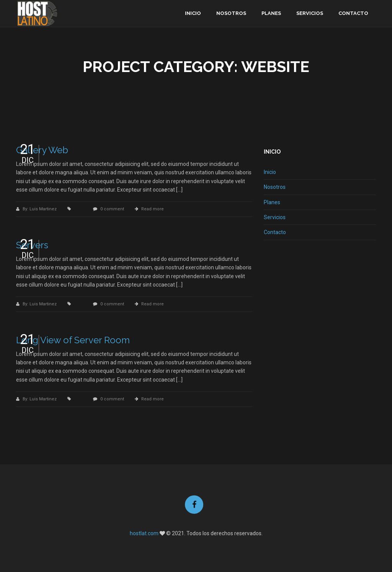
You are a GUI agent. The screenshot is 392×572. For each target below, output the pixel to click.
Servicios (310, 13)
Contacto (353, 13)
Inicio (193, 13)
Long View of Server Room (73, 340)
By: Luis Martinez (40, 209)
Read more (153, 209)
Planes (271, 13)
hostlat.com (144, 533)
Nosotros (231, 13)
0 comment (112, 209)
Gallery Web (42, 150)
